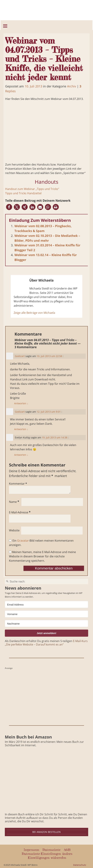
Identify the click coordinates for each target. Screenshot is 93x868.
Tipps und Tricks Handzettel (23, 193)
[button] (9, 207)
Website (14, 530)
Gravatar (23, 541)
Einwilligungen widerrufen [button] (47, 858)
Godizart (20, 356)
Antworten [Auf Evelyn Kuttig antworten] (21, 455)
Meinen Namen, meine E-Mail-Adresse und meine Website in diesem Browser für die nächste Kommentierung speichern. (42, 556)
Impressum (31, 850)
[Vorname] (46, 614)
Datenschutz (52, 850)
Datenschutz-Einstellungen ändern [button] (47, 854)
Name (14, 502)
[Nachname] (46, 624)
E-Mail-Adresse (20, 512)
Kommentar (18, 484)
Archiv (72, 86)
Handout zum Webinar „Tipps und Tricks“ (32, 189)
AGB (67, 850)
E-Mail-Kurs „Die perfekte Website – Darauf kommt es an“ (46, 643)
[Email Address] (46, 604)
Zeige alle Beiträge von (34, 313)
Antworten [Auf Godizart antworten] (21, 403)
